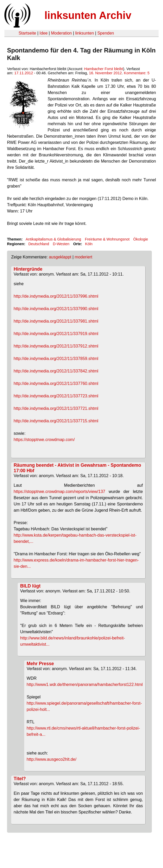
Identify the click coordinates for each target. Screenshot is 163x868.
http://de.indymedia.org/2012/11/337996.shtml (56, 296)
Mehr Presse (40, 664)
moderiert (83, 257)
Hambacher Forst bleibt (104, 69)
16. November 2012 (105, 73)
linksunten (84, 33)
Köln (89, 244)
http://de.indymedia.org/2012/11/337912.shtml (56, 346)
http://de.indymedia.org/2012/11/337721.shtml (56, 408)
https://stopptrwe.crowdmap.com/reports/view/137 (60, 492)
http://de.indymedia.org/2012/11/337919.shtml (56, 334)
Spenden (106, 33)
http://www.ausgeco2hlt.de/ (52, 759)
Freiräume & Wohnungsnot (107, 239)
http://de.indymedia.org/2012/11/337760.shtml (56, 383)
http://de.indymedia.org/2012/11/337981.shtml (56, 321)
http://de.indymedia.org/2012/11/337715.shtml (56, 421)
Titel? (20, 779)
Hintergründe (28, 269)
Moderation (61, 33)
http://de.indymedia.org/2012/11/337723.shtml (56, 396)
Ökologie (141, 239)
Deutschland (39, 244)
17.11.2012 (24, 73)
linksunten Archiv (88, 15)
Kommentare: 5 (137, 73)
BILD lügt (30, 586)
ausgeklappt (60, 257)
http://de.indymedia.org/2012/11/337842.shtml (56, 371)
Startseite (27, 33)
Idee (44, 33)
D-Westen (61, 244)
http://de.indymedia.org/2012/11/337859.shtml (56, 359)
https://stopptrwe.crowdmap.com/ (44, 440)
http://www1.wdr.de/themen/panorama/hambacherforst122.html (85, 685)
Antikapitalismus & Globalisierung (53, 239)
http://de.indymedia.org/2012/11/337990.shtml (56, 309)
